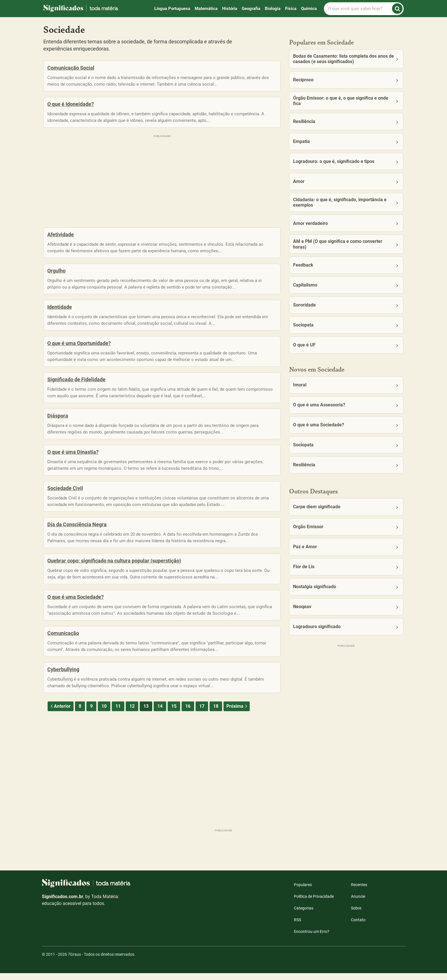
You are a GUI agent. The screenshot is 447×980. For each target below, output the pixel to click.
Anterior (60, 745)
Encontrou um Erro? (312, 938)
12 (132, 745)
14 (160, 745)
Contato (358, 927)
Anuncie (358, 903)
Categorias (304, 915)
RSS (297, 927)
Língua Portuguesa (172, 9)
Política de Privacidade (314, 903)
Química (309, 9)
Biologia (273, 9)
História (230, 9)
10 (104, 745)
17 (202, 745)
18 (216, 745)
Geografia (251, 9)
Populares (303, 892)
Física (291, 9)
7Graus (74, 961)
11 (118, 745)
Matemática (206, 9)
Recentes (359, 892)
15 (174, 745)
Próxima (237, 745)
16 (188, 745)
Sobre (356, 915)
